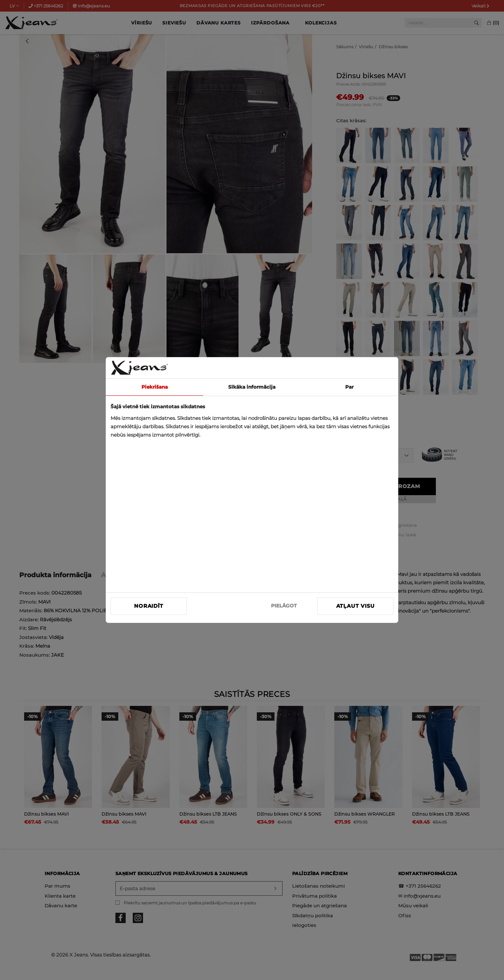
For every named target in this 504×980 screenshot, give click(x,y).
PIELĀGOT (284, 606)
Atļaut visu (355, 606)
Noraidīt (148, 606)
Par (349, 387)
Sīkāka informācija (252, 387)
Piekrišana (155, 387)
